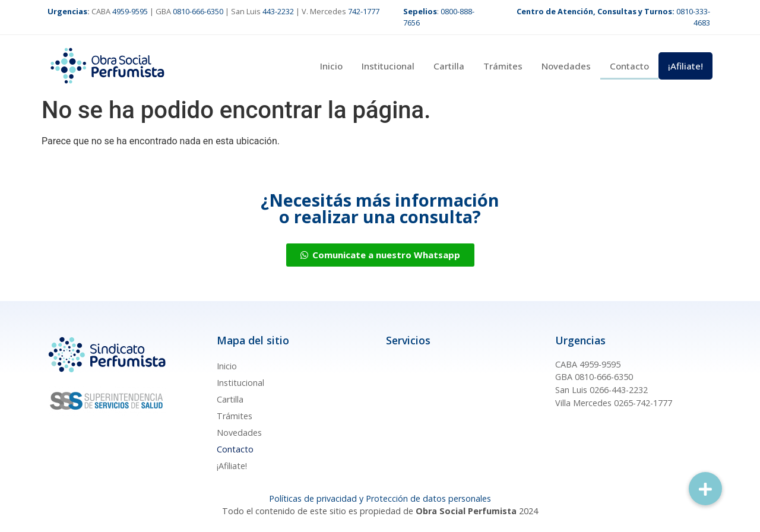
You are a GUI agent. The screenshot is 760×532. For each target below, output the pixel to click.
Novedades (566, 66)
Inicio (331, 66)
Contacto (629, 66)
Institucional (388, 66)
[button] (705, 489)
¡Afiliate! (685, 66)
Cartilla (449, 66)
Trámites (503, 66)
